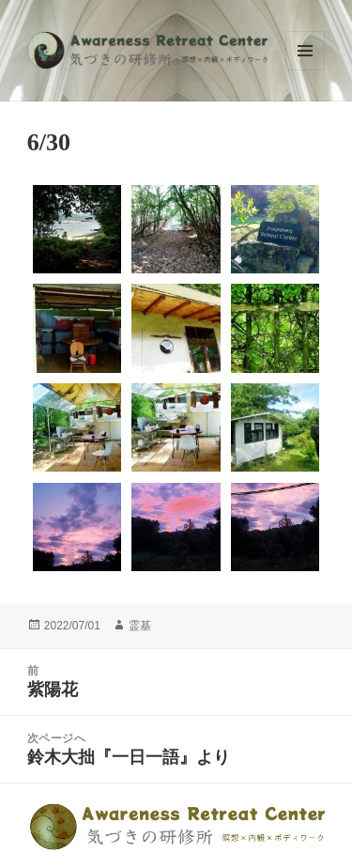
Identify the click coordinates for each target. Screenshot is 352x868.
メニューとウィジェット (305, 51)
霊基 (140, 626)
